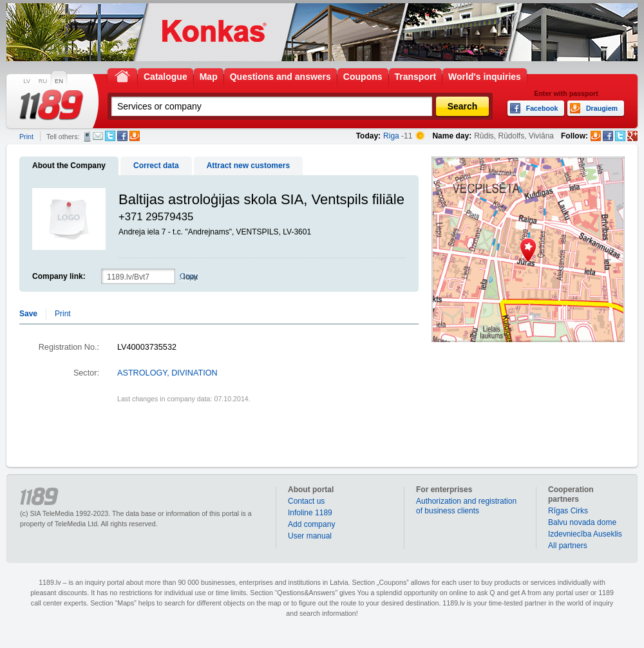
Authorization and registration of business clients (466, 506)
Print (26, 137)
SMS (87, 137)
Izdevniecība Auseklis (585, 534)
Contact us (306, 501)
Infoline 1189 (310, 513)
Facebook (122, 136)
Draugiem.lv (135, 136)
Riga (391, 136)
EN (59, 81)
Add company (311, 524)
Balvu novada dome (582, 522)
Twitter (110, 136)
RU (43, 81)
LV (27, 81)
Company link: (59, 276)
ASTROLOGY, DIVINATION (167, 373)
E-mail (98, 136)
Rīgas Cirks (568, 511)
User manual (310, 536)
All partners (568, 546)
